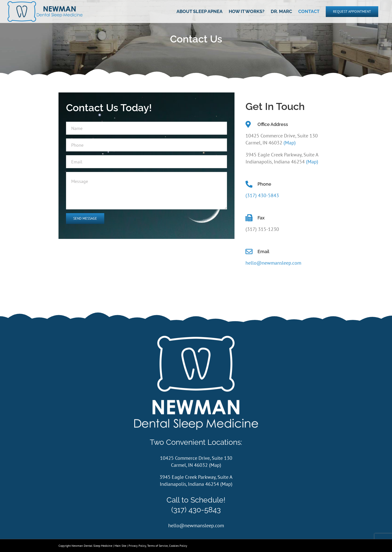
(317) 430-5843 (262, 195)
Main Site (120, 546)
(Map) (290, 143)
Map (215, 465)
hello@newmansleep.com (273, 263)
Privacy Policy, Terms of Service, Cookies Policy (158, 546)
